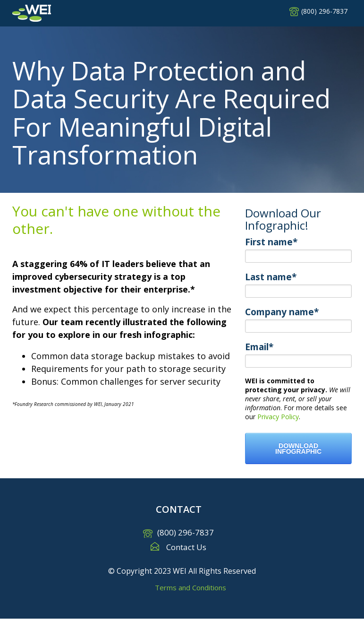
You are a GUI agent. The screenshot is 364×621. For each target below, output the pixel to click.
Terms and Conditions (190, 587)
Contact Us (186, 547)
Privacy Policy (278, 417)
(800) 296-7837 (324, 11)
